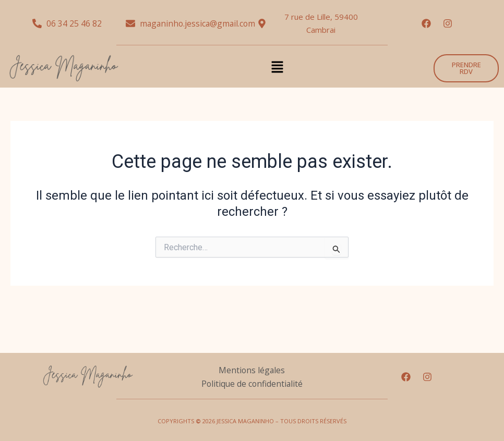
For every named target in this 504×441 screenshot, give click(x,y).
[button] (277, 68)
